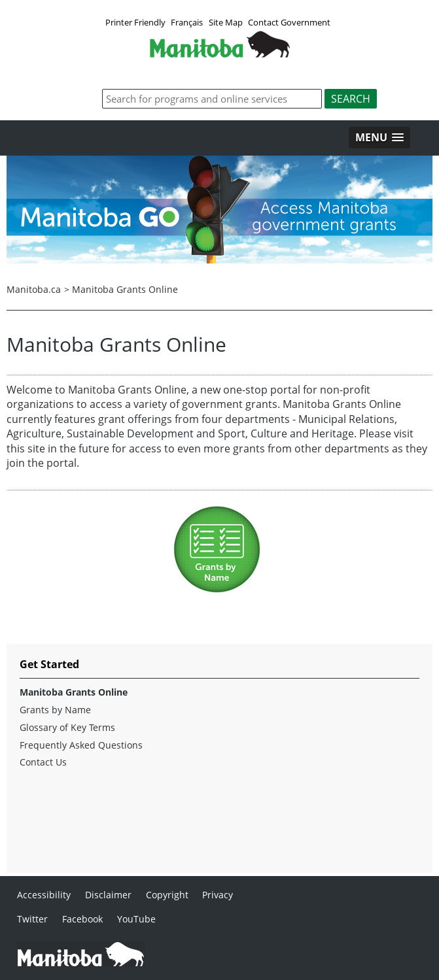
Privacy (218, 895)
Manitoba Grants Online (125, 289)
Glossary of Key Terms (67, 728)
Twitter (32, 919)
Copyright (167, 895)
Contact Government (289, 22)
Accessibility (44, 895)
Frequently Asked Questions (81, 745)
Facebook (82, 919)
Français (187, 22)
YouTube (136, 919)
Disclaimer (108, 895)
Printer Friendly (135, 22)
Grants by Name (55, 710)
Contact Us (43, 762)
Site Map (226, 22)
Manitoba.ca (34, 289)
